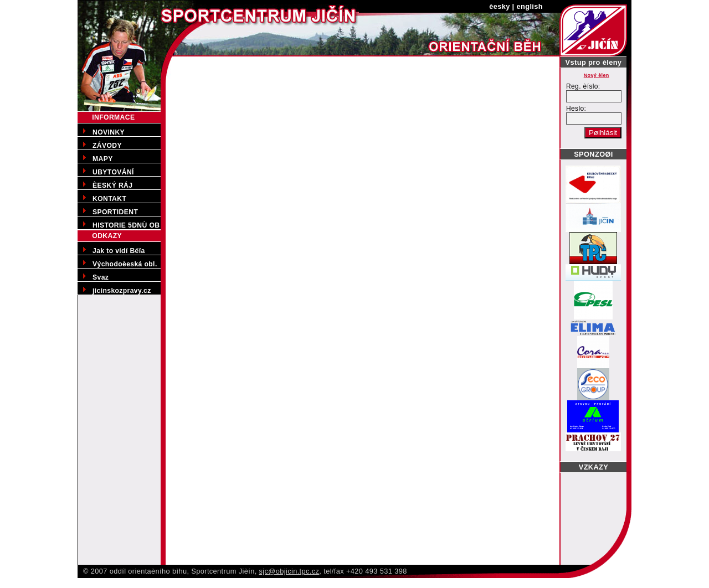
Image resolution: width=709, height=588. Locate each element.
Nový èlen (597, 75)
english (530, 6)
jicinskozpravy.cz (122, 291)
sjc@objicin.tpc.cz (289, 571)
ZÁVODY (107, 146)
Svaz (101, 277)
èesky (500, 6)
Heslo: (576, 109)
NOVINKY (109, 132)
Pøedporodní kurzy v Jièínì (45, 582)
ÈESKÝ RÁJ (112, 185)
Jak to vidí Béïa (119, 251)
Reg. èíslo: (583, 86)
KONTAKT (109, 199)
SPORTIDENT (115, 212)
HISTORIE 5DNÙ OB (126, 225)
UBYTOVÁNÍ (113, 172)
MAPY (103, 159)
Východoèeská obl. (125, 264)
